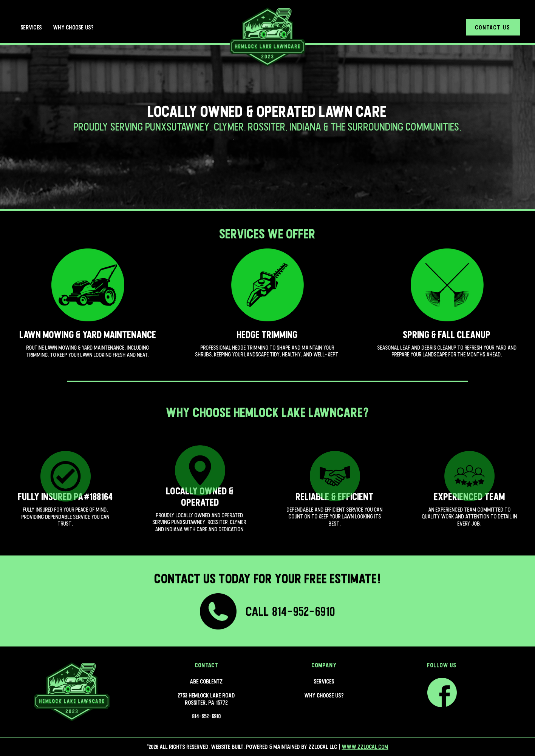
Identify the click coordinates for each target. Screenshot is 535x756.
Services (31, 27)
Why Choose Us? (74, 27)
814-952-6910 (207, 716)
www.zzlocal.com (365, 747)
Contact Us (493, 27)
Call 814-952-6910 (291, 611)
